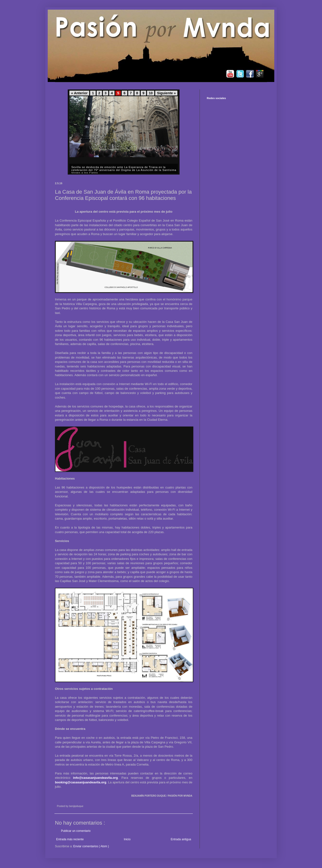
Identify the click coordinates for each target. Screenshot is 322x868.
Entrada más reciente (70, 839)
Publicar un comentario (76, 831)
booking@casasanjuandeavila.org (81, 782)
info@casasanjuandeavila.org (95, 778)
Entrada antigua (181, 839)
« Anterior (79, 93)
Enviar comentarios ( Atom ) (91, 846)
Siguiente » (166, 93)
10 (151, 93)
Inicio (127, 839)
